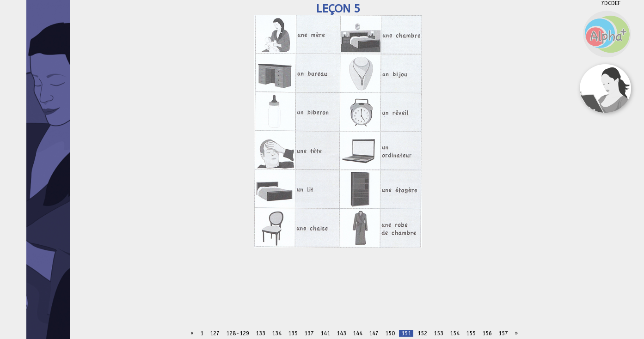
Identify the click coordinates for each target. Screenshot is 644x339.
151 (406, 333)
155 (471, 333)
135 (293, 333)
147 (374, 333)
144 (358, 333)
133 (261, 333)
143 (341, 333)
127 (215, 333)
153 (439, 333)
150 (390, 333)
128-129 (238, 333)
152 (422, 333)
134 (277, 333)
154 (455, 333)
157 (503, 333)
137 (309, 333)
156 (487, 333)
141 (325, 333)
